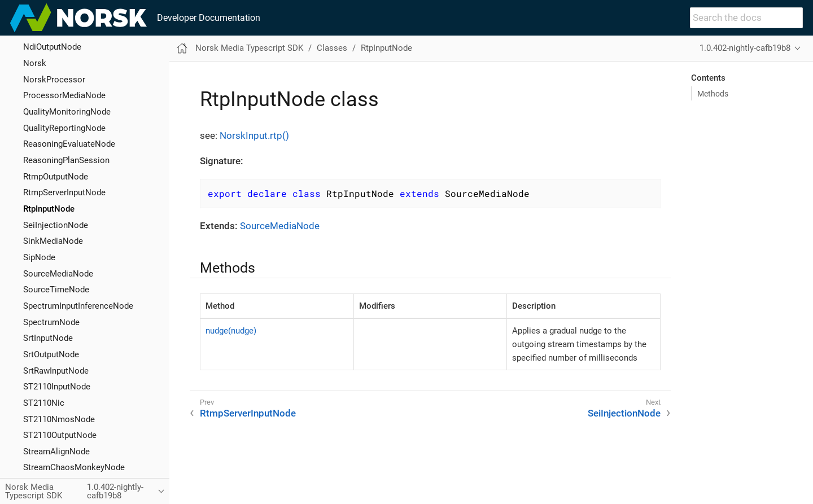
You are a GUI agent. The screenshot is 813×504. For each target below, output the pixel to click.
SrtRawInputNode (56, 371)
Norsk (35, 63)
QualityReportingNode (64, 128)
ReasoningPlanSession (66, 160)
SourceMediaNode (58, 274)
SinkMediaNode (53, 241)
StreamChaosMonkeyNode (74, 467)
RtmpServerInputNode (64, 192)
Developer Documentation (209, 18)
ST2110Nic (44, 403)
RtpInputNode (49, 209)
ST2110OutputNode (60, 435)
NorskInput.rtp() (254, 135)
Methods (713, 94)
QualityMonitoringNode (67, 112)
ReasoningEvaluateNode (69, 144)
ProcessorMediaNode (64, 95)
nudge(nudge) (231, 331)
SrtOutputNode (51, 354)
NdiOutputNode (52, 47)
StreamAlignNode (56, 452)
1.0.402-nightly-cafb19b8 (745, 48)
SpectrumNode (51, 322)
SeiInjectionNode (56, 225)
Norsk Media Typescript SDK (249, 48)
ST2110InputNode (57, 387)
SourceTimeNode (56, 290)
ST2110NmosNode (59, 419)
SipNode (39, 257)
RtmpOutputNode (56, 177)
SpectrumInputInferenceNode (78, 306)
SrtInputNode (48, 338)
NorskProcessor (54, 80)
